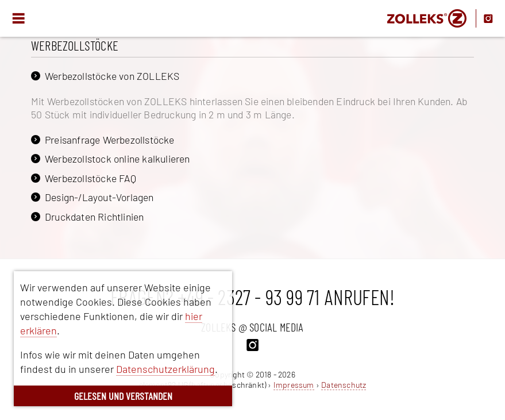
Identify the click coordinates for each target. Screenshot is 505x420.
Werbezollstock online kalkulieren (117, 159)
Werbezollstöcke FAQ (90, 178)
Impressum (294, 385)
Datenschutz (344, 385)
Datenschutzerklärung (165, 369)
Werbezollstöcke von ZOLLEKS (112, 76)
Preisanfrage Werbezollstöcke (110, 140)
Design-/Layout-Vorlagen (99, 197)
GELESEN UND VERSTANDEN (123, 396)
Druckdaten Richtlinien (94, 217)
